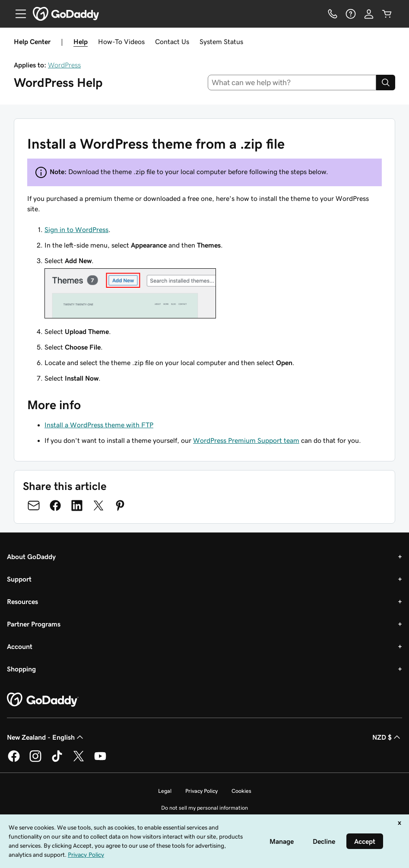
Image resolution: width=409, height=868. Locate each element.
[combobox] (292, 83)
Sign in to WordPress (76, 229)
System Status (221, 41)
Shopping (21, 669)
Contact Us (172, 41)
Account (20, 646)
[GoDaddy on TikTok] (57, 760)
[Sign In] (369, 14)
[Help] (351, 14)
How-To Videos (121, 41)
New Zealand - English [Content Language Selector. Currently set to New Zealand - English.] (46, 737)
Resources (22, 601)
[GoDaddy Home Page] (43, 700)
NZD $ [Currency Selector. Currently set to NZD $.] (387, 737)
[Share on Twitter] (98, 506)
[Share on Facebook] (55, 506)
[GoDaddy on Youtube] (100, 760)
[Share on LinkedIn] (77, 506)
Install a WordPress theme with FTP (99, 425)
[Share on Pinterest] (120, 506)
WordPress (64, 65)
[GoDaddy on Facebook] (14, 760)
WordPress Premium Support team (246, 440)
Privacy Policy (201, 791)
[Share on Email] (34, 506)
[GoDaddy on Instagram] (35, 760)
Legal (165, 791)
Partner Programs (34, 624)
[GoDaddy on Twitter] (79, 760)
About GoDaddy (31, 556)
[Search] (386, 83)
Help (81, 41)
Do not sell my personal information (204, 808)
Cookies (241, 791)
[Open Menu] (17, 14)
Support (19, 579)
